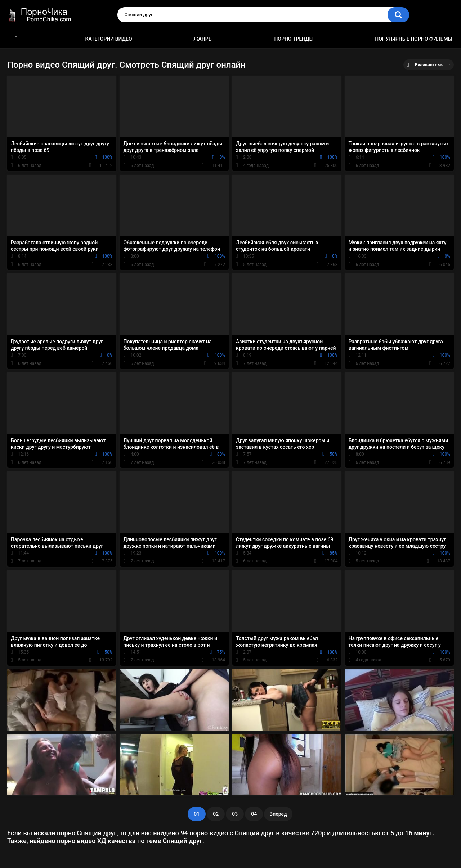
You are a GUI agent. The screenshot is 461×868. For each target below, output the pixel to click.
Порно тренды (294, 39)
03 (235, 814)
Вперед (278, 814)
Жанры (203, 39)
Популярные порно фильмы (414, 39)
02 (216, 814)
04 (254, 814)
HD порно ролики (16, 39)
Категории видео (109, 39)
